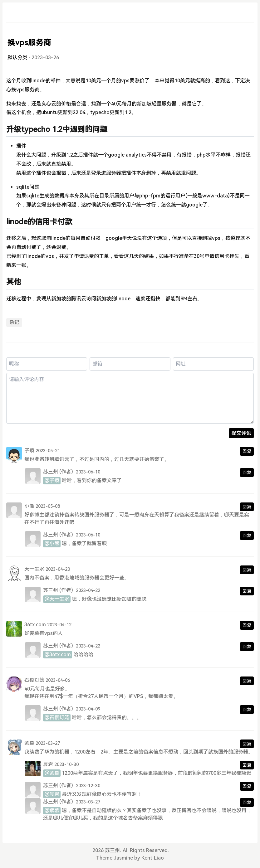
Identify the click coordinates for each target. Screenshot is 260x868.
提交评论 (241, 433)
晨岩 (48, 764)
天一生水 (34, 569)
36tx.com (35, 625)
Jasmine (123, 858)
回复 (247, 451)
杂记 (14, 322)
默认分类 (17, 58)
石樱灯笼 (34, 680)
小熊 (29, 506)
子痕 (29, 451)
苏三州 (51, 472)
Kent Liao (152, 858)
